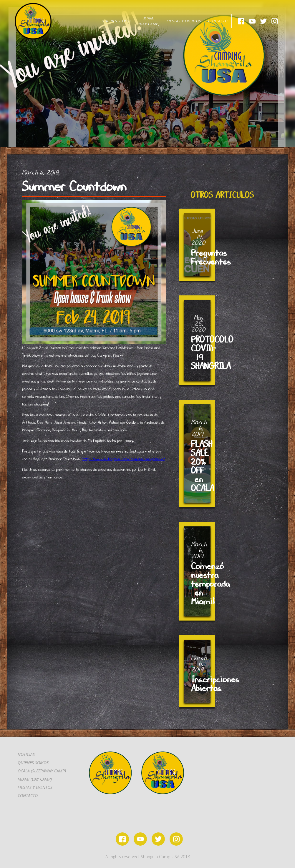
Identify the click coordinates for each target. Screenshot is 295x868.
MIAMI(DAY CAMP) (149, 21)
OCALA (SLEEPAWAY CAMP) (42, 771)
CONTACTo (28, 795)
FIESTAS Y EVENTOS (184, 21)
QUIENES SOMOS (117, 21)
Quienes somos (33, 763)
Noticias (26, 754)
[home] (33, 21)
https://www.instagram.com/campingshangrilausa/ (124, 459)
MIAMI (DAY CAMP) (35, 779)
